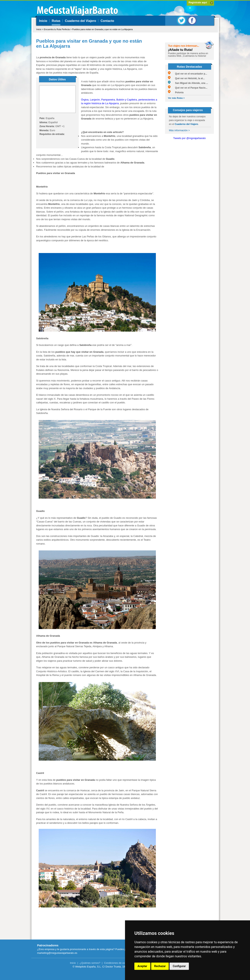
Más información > (179, 130)
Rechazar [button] (160, 966)
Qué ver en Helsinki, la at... (186, 78)
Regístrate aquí (198, 2)
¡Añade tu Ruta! (180, 50)
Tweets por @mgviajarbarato (189, 138)
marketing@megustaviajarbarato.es (57, 953)
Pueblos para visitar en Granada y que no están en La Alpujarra (102, 29)
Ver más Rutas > (176, 98)
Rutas (56, 21)
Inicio (43, 21)
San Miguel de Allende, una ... (188, 83)
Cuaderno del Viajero (80, 21)
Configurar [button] (179, 966)
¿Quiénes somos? (90, 963)
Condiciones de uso (115, 963)
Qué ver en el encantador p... (187, 74)
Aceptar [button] (142, 966)
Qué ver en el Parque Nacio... (188, 88)
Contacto (107, 21)
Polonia (176, 92)
